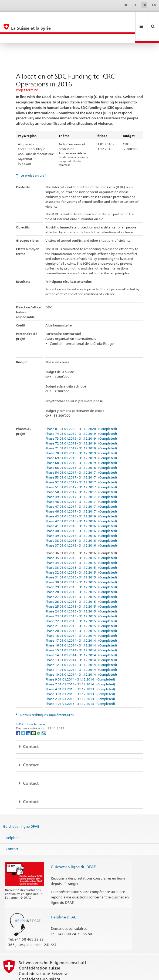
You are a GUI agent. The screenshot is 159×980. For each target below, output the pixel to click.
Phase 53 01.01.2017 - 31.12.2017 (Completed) (81, 459)
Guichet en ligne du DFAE (73, 849)
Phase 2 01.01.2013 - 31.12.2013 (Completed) (80, 681)
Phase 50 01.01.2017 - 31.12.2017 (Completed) (81, 474)
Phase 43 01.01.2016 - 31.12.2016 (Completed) (81, 498)
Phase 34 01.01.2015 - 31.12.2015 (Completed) (81, 545)
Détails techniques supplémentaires (47, 697)
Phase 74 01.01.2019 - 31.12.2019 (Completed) (81, 415)
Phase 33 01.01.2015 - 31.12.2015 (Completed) (81, 549)
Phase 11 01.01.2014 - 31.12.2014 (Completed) (81, 651)
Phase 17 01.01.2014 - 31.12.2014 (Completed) (81, 622)
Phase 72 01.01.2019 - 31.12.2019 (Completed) (81, 425)
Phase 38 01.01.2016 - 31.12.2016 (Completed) (81, 522)
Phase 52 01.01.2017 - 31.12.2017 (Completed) (81, 464)
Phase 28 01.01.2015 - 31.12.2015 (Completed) (81, 574)
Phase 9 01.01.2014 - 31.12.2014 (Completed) (80, 661)
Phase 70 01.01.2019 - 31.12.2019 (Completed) (81, 435)
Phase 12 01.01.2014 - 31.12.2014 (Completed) (81, 647)
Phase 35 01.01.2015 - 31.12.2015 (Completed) (81, 540)
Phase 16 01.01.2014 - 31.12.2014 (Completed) (81, 627)
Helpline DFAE (63, 899)
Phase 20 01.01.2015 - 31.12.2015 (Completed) (81, 613)
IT (135, 5)
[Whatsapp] (39, 715)
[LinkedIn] (29, 715)
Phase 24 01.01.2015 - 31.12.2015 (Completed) (81, 593)
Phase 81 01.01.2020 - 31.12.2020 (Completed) (81, 411)
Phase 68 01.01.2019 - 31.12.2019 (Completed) (81, 445)
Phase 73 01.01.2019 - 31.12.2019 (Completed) (81, 420)
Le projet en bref (33, 157)
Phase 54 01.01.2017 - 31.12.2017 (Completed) (81, 454)
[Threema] (34, 715)
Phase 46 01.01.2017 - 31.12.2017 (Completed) (81, 493)
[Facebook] (18, 715)
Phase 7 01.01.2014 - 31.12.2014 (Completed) (80, 666)
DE (126, 5)
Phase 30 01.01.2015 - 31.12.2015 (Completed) (81, 564)
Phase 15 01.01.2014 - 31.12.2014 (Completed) (81, 632)
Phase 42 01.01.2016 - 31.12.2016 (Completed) (81, 503)
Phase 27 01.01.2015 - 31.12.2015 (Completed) (81, 579)
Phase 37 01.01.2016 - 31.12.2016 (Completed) (81, 527)
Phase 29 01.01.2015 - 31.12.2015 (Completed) (81, 569)
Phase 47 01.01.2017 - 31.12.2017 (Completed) (81, 488)
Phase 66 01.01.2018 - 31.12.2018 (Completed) (81, 449)
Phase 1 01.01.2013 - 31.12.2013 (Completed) (80, 686)
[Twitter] (24, 715)
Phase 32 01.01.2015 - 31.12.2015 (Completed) (81, 554)
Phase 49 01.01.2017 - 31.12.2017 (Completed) (81, 479)
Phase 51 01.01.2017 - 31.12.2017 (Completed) (81, 469)
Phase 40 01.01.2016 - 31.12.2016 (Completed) (81, 513)
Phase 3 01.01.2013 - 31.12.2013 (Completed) (80, 676)
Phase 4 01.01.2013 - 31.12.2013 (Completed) (80, 671)
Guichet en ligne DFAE (21, 808)
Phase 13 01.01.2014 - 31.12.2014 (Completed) (81, 642)
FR (144, 5)
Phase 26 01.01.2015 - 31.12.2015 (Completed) (81, 583)
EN (154, 5)
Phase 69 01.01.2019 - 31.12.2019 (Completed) (81, 440)
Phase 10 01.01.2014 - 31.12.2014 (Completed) (81, 656)
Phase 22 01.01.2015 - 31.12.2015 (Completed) (81, 603)
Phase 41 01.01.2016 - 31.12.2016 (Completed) (81, 508)
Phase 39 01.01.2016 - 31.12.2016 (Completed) (81, 518)
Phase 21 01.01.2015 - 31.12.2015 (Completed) (81, 608)
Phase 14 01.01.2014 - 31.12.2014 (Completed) (81, 637)
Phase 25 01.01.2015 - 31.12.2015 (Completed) (81, 588)
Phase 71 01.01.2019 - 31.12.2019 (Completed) (81, 430)
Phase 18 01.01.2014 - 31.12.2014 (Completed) (81, 617)
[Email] (44, 715)
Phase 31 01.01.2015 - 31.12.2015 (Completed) (81, 559)
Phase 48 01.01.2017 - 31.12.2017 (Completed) (81, 484)
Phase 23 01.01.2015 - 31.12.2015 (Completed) (81, 598)
